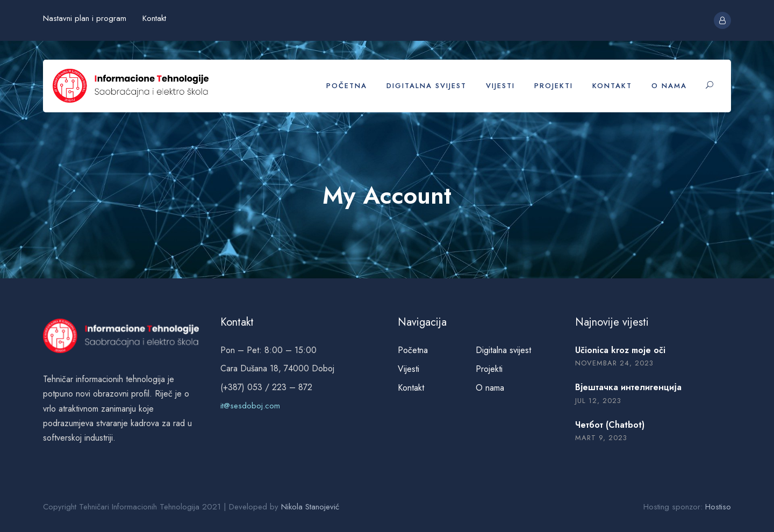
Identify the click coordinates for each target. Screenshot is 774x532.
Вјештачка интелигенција (628, 387)
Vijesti (500, 86)
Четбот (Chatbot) (610, 425)
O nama (669, 86)
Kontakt (154, 18)
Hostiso (718, 507)
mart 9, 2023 (601, 438)
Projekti (554, 86)
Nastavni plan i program (85, 18)
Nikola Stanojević (310, 507)
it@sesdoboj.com (250, 406)
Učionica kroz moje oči (620, 350)
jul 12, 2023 (598, 401)
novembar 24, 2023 (614, 363)
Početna (347, 86)
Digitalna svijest (427, 86)
